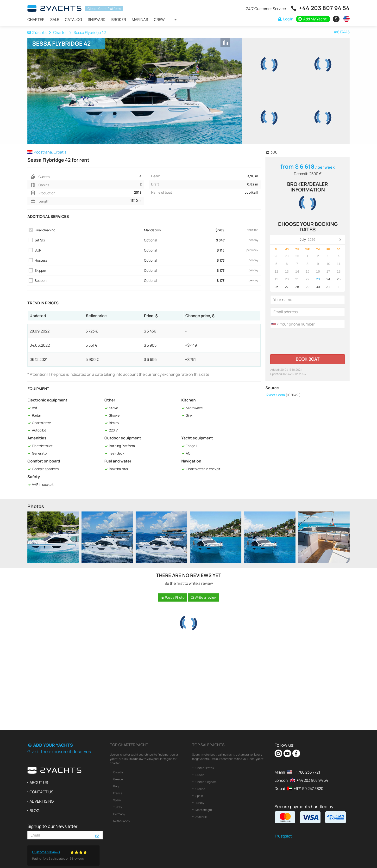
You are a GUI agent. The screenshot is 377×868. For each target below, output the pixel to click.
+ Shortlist (236, 43)
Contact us (41, 792)
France (118, 793)
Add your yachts (50, 745)
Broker (119, 19)
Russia (200, 775)
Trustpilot (283, 836)
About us (39, 782)
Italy (116, 786)
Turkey (117, 807)
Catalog (73, 19)
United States (204, 768)
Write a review (204, 597)
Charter (36, 19)
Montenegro (203, 810)
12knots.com (275, 395)
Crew (159, 19)
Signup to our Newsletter (52, 826)
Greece (118, 779)
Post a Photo (172, 597)
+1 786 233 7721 (307, 772)
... (173, 19)
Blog (35, 811)
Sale (55, 19)
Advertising (42, 801)
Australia (201, 817)
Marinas (140, 19)
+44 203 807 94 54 (324, 8)
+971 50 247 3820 (308, 788)
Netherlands (121, 821)
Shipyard (97, 19)
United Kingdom (206, 782)
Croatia (118, 772)
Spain (117, 800)
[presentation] (307, 341)
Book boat (308, 359)
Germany (119, 814)
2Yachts (37, 32)
